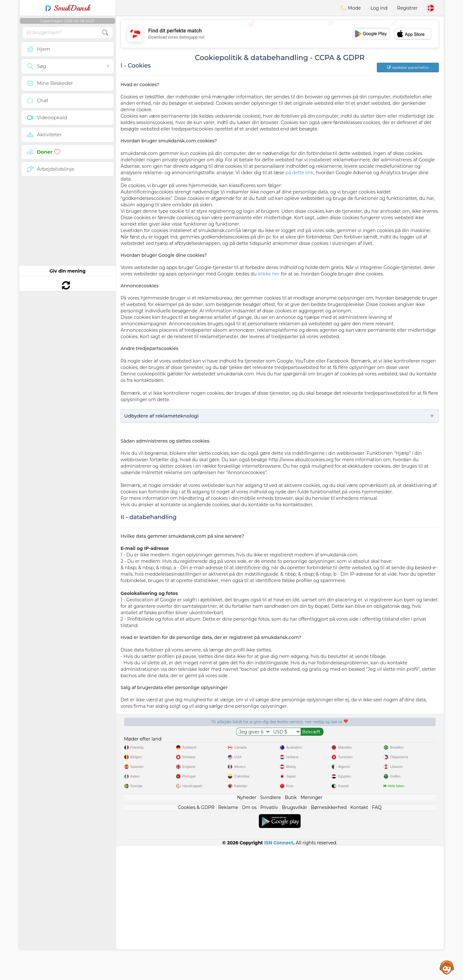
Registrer (407, 8)
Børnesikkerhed (329, 941)
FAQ (377, 941)
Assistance (447, 967)
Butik (291, 931)
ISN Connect (279, 977)
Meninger (312, 931)
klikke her (269, 274)
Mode (350, 8)
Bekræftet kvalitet (321, 744)
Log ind (379, 8)
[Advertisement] (280, 34)
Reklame (228, 941)
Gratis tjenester (156, 744)
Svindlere (271, 931)
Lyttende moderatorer (238, 744)
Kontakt (359, 941)
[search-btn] (105, 33)
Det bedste (404, 744)
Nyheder (247, 931)
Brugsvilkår (294, 941)
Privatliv (269, 941)
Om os (249, 941)
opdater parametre (408, 67)
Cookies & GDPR (196, 941)
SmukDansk (68, 8)
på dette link (299, 173)
